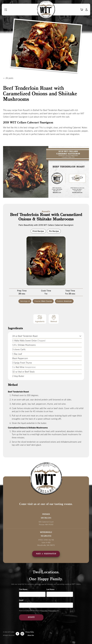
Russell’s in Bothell (31, 110)
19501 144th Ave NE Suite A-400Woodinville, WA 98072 (46, 543)
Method (54, 319)
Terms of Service (53, 611)
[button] (6, 10)
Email (21, 600)
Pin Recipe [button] (54, 231)
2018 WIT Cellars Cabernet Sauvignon (28, 123)
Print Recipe (38, 231)
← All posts (8, 78)
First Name (23, 589)
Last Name (50, 589)
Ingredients (40, 319)
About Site (31, 635)
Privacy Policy (44, 611)
